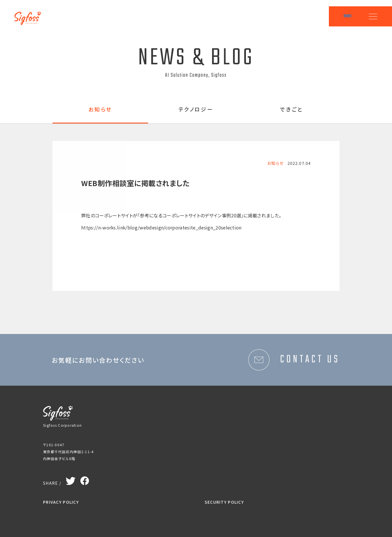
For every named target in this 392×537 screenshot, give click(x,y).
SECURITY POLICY (224, 502)
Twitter (71, 480)
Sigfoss (31, 14)
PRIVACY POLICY (61, 502)
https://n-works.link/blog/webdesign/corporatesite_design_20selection (161, 227)
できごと (292, 110)
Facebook (85, 479)
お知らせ (100, 110)
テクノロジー (196, 110)
